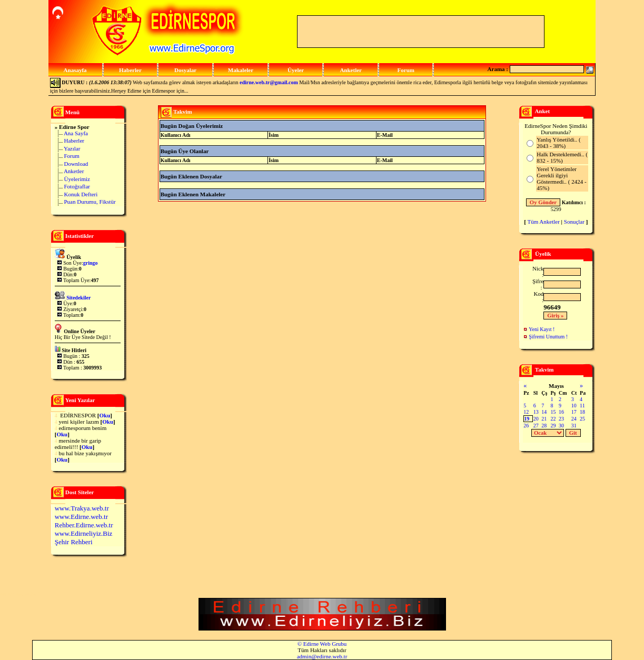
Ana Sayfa (76, 133)
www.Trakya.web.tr (82, 508)
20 (536, 419)
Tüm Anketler (543, 222)
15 (553, 412)
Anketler (74, 171)
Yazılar (72, 148)
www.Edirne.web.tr (81, 517)
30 (561, 426)
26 (526, 426)
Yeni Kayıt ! (542, 329)
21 (544, 419)
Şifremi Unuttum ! (548, 337)
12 (526, 412)
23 (561, 419)
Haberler (74, 141)
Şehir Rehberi (74, 542)
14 (544, 412)
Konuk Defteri (81, 194)
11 (582, 406)
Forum (71, 156)
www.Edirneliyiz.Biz (84, 533)
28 (544, 426)
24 (574, 419)
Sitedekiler (78, 298)
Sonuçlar (574, 222)
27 (536, 426)
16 (561, 412)
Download (76, 164)
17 (574, 412)
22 (553, 419)
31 (574, 426)
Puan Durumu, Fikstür (90, 202)
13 (536, 412)
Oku (105, 415)
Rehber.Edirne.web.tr (84, 525)
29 (553, 426)
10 (574, 406)
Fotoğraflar (77, 186)
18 (582, 412)
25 (582, 419)
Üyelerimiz (77, 179)
